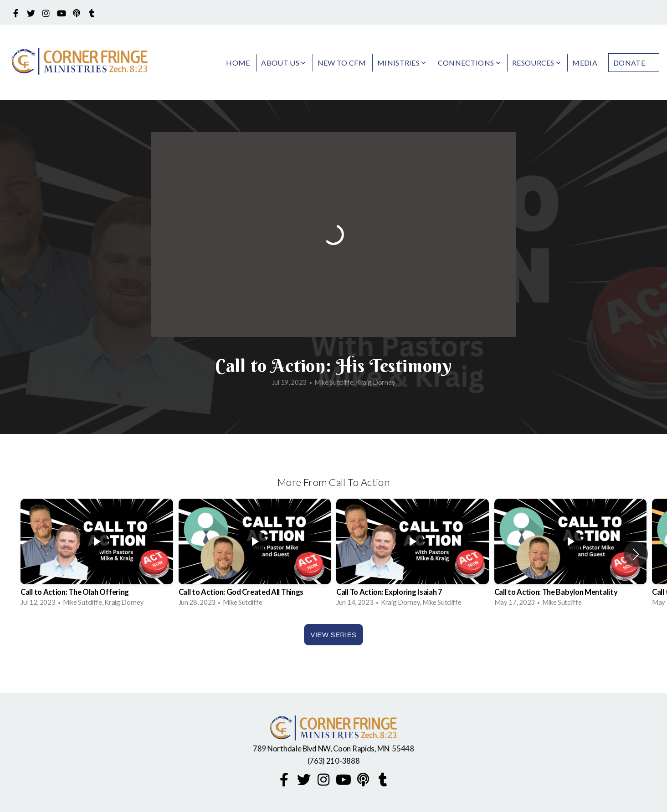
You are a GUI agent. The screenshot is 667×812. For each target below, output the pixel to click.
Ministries (402, 63)
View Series (334, 635)
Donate (629, 63)
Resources (537, 63)
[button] (636, 554)
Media (585, 63)
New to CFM (342, 63)
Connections (469, 63)
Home (238, 63)
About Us (283, 63)
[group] (97, 554)
